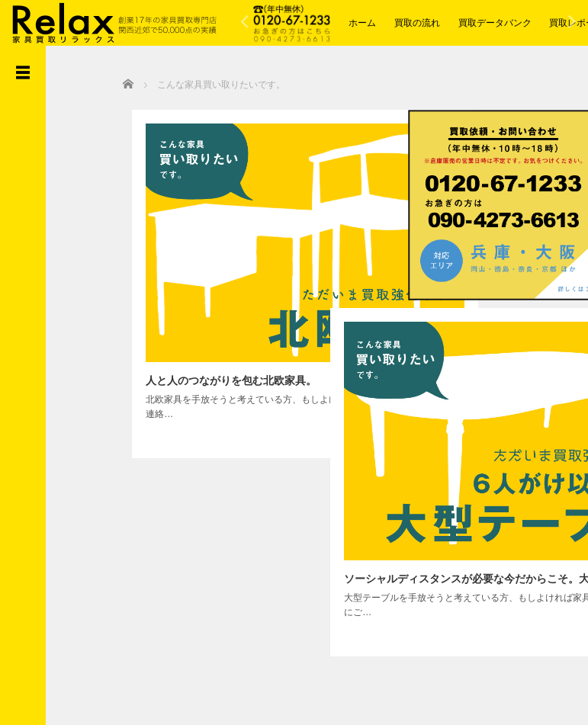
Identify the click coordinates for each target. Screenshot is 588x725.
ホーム (362, 23)
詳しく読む (279, 359)
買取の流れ (417, 23)
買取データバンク (495, 23)
